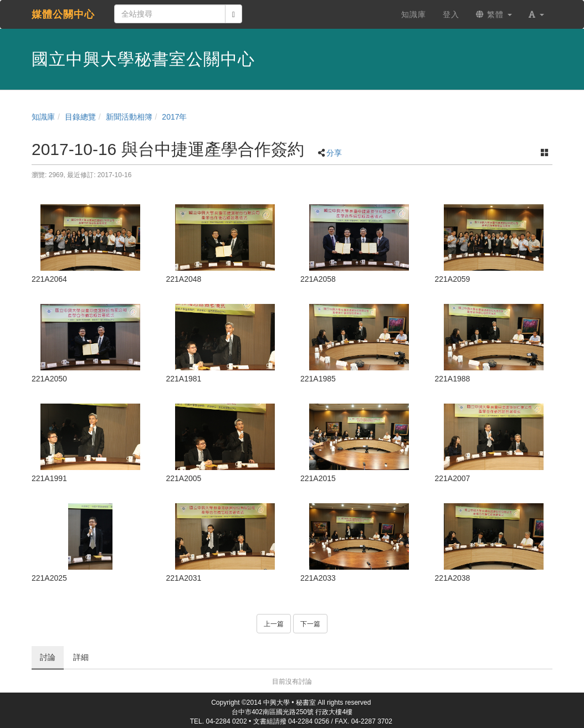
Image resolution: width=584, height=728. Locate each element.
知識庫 (43, 117)
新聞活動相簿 (129, 117)
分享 (334, 153)
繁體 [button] (494, 14)
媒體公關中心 (63, 14)
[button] (536, 14)
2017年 (174, 117)
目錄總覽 (80, 117)
